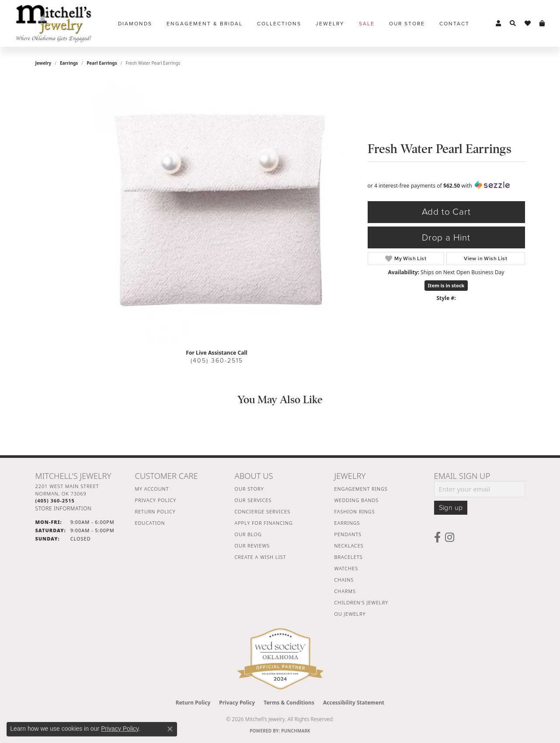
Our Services (253, 500)
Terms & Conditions (289, 703)
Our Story (249, 489)
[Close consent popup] (170, 729)
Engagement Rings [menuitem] (361, 489)
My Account (152, 489)
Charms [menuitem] (345, 591)
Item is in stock (446, 285)
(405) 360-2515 (217, 361)
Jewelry (330, 24)
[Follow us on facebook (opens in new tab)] (437, 537)
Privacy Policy (156, 500)
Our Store (407, 24)
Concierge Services (263, 511)
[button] (498, 24)
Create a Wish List (261, 557)
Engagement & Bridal (205, 24)
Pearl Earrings (102, 63)
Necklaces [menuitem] (349, 546)
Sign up (451, 508)
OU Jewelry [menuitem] (350, 614)
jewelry (43, 63)
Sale (367, 24)
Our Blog (248, 534)
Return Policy (155, 511)
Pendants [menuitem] (348, 534)
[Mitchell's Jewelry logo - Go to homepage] (54, 23)
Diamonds (135, 24)
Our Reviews (252, 546)
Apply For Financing (264, 523)
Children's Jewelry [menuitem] (362, 602)
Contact (454, 24)
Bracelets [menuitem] (349, 557)
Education (150, 523)
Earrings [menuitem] (347, 523)
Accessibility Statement (354, 703)
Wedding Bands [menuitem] (357, 500)
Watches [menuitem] (346, 568)
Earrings (69, 63)
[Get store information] (64, 508)
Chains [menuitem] (344, 580)
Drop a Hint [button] (446, 238)
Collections (279, 24)
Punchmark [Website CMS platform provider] (296, 731)
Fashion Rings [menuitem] (355, 511)
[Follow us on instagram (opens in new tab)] (450, 537)
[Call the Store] (55, 501)
